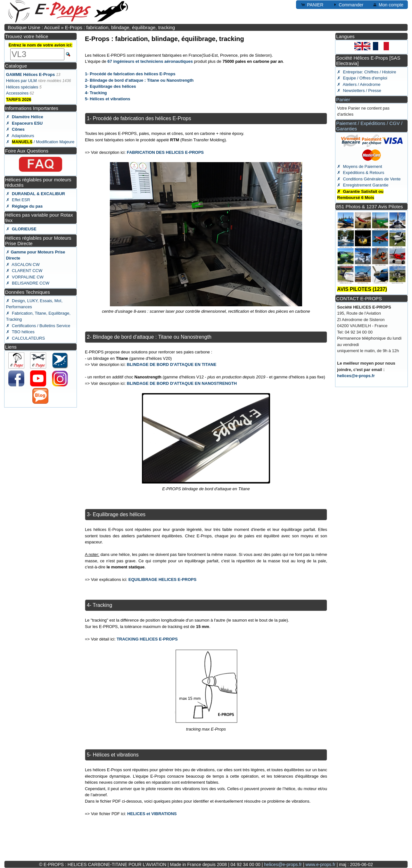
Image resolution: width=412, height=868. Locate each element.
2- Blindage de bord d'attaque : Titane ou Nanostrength (139, 80)
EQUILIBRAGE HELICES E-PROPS (162, 579)
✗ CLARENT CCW (24, 271)
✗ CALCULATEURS (25, 338)
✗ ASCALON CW (23, 265)
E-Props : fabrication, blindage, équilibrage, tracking (120, 27)
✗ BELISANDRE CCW (28, 283)
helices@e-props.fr (356, 376)
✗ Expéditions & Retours (361, 173)
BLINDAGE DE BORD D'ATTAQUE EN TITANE (172, 364)
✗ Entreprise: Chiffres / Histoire (367, 72)
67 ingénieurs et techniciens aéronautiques (150, 61)
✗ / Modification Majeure (40, 142)
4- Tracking (96, 93)
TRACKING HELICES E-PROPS (147, 639)
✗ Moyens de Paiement (359, 166)
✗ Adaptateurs (20, 136)
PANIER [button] (312, 4)
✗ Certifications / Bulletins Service (38, 326)
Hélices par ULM (21, 81)
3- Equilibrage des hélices (111, 86)
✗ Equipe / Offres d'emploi (362, 78)
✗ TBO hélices (20, 332)
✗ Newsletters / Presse (359, 91)
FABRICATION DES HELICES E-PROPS (165, 152)
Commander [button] (348, 4)
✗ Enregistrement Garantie (363, 185)
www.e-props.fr (320, 864)
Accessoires (17, 93)
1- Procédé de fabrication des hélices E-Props (130, 74)
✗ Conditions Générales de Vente (369, 179)
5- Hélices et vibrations (108, 99)
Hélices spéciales (22, 87)
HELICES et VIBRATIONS (152, 814)
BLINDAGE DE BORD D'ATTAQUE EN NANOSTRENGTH (182, 383)
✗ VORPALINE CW (25, 277)
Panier (343, 99)
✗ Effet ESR (18, 200)
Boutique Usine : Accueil (34, 27)
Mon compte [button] (388, 4)
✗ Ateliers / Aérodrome (359, 84)
